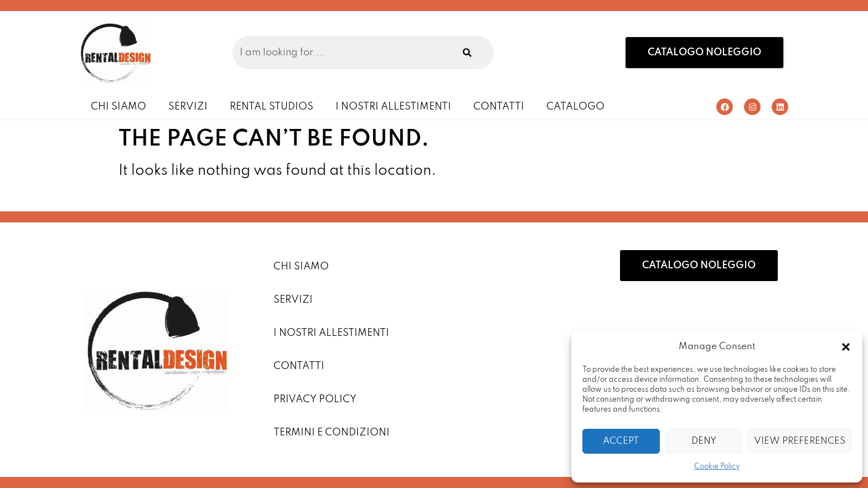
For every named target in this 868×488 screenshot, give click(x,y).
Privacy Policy (315, 399)
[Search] (467, 53)
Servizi (188, 107)
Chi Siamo (118, 107)
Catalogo (575, 107)
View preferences (800, 441)
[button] (846, 347)
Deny (704, 441)
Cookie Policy (717, 467)
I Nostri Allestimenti (393, 107)
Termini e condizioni (332, 433)
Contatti (499, 107)
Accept (621, 441)
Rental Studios (272, 107)
